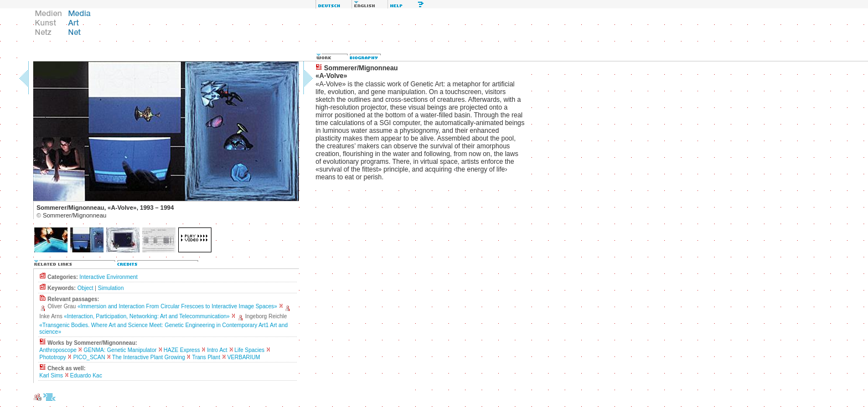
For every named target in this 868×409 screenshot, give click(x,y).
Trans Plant (206, 357)
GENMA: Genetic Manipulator (120, 350)
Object (86, 288)
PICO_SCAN (89, 357)
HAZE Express (182, 350)
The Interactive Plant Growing (149, 357)
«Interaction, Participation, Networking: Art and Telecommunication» (146, 316)
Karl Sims (51, 376)
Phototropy (53, 357)
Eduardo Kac (86, 376)
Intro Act (217, 350)
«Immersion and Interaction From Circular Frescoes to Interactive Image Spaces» (177, 306)
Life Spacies (249, 350)
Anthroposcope (58, 350)
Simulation (111, 288)
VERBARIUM (243, 357)
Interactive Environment (109, 277)
